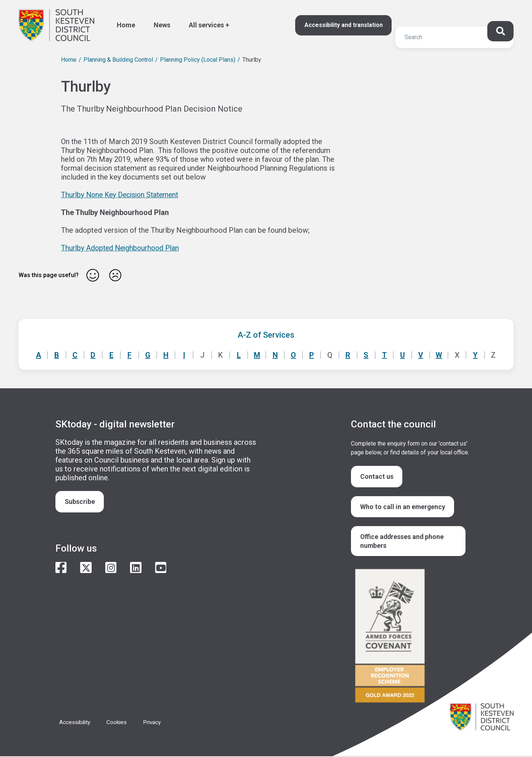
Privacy (156, 723)
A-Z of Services (266, 335)
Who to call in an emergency (403, 507)
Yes (93, 275)
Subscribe (80, 502)
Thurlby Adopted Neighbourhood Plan (122, 248)
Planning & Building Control (118, 60)
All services (206, 25)
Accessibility (76, 723)
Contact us (377, 476)
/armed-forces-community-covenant (410, 637)
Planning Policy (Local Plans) (198, 60)
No (115, 275)
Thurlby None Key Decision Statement (123, 195)
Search (27, 20)
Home (126, 25)
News (162, 25)
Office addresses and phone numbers (403, 541)
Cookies (120, 723)
